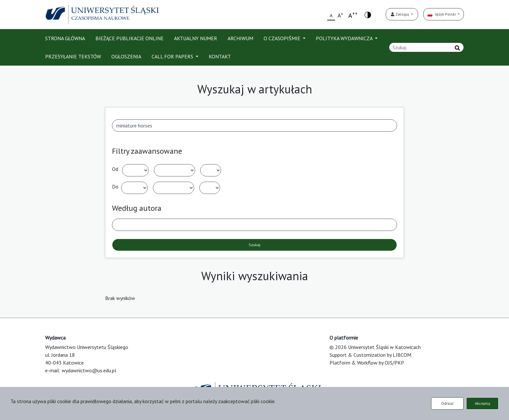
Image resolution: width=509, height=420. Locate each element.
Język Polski (442, 14)
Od (115, 169)
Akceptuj (483, 403)
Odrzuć (447, 403)
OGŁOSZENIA (126, 56)
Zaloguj (400, 14)
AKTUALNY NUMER (196, 38)
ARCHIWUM (240, 38)
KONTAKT (220, 56)
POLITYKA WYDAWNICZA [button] (345, 38)
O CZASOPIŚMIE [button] (283, 38)
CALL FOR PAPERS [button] (173, 56)
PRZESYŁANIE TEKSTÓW (73, 56)
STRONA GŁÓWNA (65, 38)
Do (115, 186)
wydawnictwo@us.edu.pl (89, 370)
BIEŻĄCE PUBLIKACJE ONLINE (130, 38)
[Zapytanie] (426, 47)
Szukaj (255, 245)
